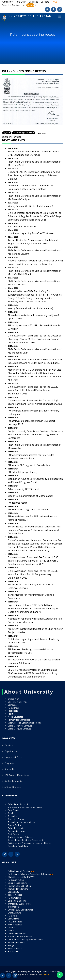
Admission (8, 2)
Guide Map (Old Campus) (19, 729)
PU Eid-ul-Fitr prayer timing (22, 472)
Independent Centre (14, 757)
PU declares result (17, 503)
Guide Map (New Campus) (20, 726)
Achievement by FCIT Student (23, 489)
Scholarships (10, 769)
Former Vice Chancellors (19, 720)
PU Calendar (13, 708)
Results (11, 813)
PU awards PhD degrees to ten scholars (29, 510)
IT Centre (45, 974)
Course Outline (15, 825)
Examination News (16, 831)
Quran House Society (17, 883)
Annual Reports (15, 925)
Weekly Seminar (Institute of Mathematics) (30, 206)
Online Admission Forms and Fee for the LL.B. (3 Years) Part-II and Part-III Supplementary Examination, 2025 (33, 574)
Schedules (12, 816)
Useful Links (13, 919)
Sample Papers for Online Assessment (25, 840)
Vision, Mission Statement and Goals (25, 723)
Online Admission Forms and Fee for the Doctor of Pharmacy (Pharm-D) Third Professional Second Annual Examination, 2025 (34, 339)
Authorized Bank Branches (20, 937)
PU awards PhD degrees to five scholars (29, 465)
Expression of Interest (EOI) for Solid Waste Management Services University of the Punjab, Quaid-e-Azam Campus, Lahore (33, 608)
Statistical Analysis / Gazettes (21, 837)
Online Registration (16, 828)
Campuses (13, 705)
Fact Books (13, 711)
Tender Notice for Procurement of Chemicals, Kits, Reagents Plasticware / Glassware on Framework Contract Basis (34, 530)
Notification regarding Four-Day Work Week (31, 233)
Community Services (17, 934)
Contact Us (18, 5)
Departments (11, 751)
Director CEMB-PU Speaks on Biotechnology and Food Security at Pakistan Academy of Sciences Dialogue (34, 175)
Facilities (12, 714)
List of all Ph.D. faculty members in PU (25, 940)
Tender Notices (15, 895)
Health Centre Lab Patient (20, 886)
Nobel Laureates (15, 717)
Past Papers (13, 834)
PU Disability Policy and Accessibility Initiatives (30, 874)
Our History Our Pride (18, 702)
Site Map (33, 2)
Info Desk (21, 2)
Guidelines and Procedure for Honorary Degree (29, 843)
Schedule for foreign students (21, 822)
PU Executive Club (16, 880)
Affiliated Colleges (13, 787)
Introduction (13, 699)
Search (6, 5)
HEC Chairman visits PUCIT (22, 226)
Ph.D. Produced (15, 922)
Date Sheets (13, 810)
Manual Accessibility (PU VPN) (21, 877)
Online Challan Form (17, 901)
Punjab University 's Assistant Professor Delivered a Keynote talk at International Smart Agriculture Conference (35, 435)
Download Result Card (18, 846)
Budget (11, 946)
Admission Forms (16, 819)
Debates (12, 928)
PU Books (12, 916)
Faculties (9, 745)
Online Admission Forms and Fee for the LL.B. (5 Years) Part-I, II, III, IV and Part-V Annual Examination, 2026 (33, 390)
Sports (11, 931)
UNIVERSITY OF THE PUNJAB (30, 16)
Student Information (14, 781)
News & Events (15, 949)
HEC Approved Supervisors (17, 775)
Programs (9, 763)
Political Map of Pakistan (21, 871)
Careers (45, 2)
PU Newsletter (14, 898)
